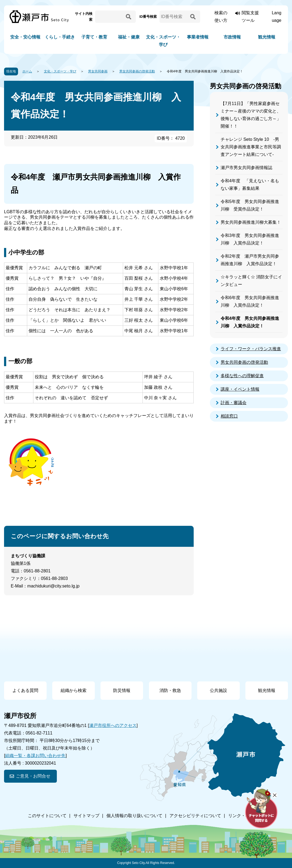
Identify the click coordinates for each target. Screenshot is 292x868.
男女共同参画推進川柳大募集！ (251, 222)
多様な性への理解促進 (242, 376)
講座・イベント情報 (240, 389)
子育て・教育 (94, 37)
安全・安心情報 (25, 37)
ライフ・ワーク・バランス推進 (251, 349)
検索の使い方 (221, 17)
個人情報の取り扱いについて (134, 816)
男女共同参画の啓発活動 (137, 71)
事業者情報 (198, 37)
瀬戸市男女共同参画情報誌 (246, 168)
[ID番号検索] (174, 17)
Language (277, 17)
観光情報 (267, 37)
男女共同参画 (98, 71)
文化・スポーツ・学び (163, 41)
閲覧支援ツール (250, 17)
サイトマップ (86, 816)
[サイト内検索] (109, 17)
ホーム (27, 71)
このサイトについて (47, 816)
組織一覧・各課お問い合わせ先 (35, 756)
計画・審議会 (234, 403)
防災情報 (122, 690)
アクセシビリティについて (195, 816)
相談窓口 (229, 416)
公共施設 (218, 690)
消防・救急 (170, 690)
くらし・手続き (60, 37)
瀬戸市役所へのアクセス (113, 725)
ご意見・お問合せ (33, 776)
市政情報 (232, 37)
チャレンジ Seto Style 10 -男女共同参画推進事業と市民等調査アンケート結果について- (251, 147)
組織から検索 (74, 690)
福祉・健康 (129, 37)
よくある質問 (25, 690)
